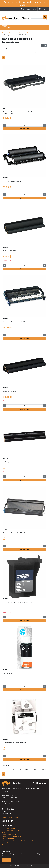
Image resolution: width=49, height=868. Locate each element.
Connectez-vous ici (28, 9)
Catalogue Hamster (9, 828)
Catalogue (13, 33)
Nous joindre (7, 843)
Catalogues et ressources (11, 830)
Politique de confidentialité (12, 837)
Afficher (37, 53)
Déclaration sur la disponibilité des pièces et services (20, 841)
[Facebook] (8, 821)
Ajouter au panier (25, 129)
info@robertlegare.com (10, 817)
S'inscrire (6, 860)
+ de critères (43, 20)
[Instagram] (3, 821)
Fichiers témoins (8, 845)
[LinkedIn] (12, 821)
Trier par (11, 53)
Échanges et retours (9, 839)
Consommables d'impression (28, 33)
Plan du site (6, 847)
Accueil (5, 33)
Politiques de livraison (10, 835)
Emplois (5, 832)
